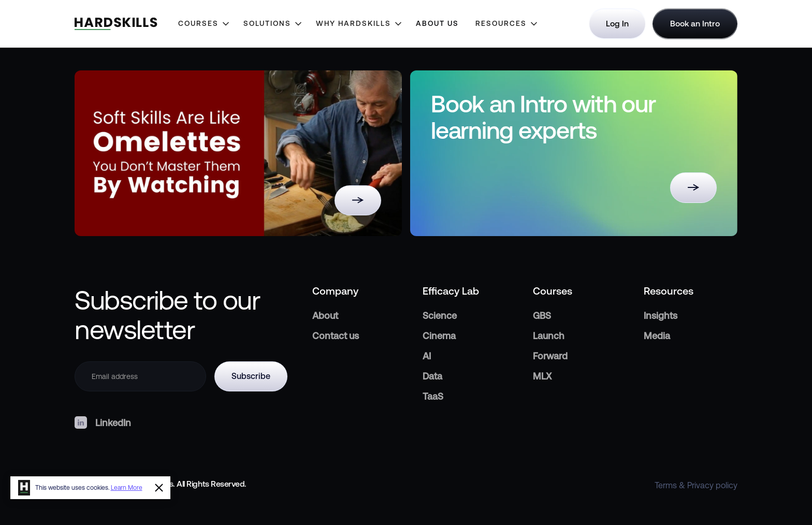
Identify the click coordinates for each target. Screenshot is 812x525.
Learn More (127, 488)
